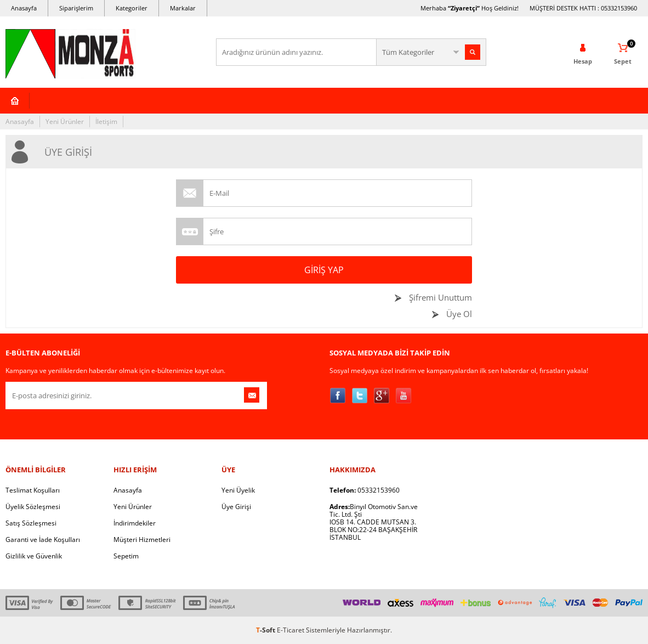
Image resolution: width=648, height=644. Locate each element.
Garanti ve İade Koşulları (43, 540)
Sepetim (126, 556)
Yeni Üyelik (238, 490)
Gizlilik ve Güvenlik (34, 556)
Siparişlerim (76, 8)
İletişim (106, 122)
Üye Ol (458, 314)
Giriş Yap (324, 270)
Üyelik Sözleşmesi (33, 507)
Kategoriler (132, 8)
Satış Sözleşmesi (31, 523)
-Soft (266, 630)
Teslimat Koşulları (33, 490)
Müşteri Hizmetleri (142, 540)
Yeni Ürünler (65, 122)
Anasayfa (24, 8)
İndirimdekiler (135, 523)
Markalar (183, 8)
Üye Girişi (236, 507)
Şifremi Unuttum (439, 297)
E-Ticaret (291, 630)
